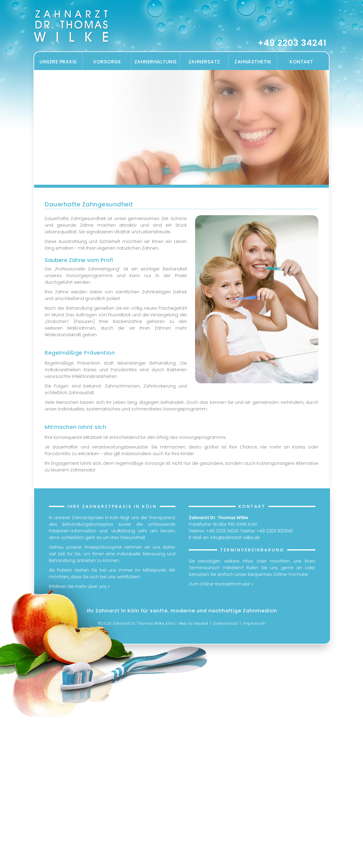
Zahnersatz (204, 62)
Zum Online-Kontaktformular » (221, 584)
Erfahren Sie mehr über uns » (79, 586)
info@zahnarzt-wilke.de (235, 538)
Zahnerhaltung (156, 62)
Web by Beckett (193, 623)
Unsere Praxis (58, 62)
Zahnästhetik (253, 62)
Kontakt (302, 62)
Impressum (254, 623)
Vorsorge (107, 62)
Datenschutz (226, 623)
